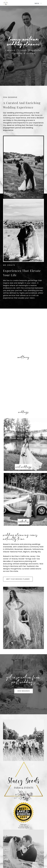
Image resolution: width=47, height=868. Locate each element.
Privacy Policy (24, 826)
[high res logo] (6, 3)
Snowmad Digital (24, 828)
